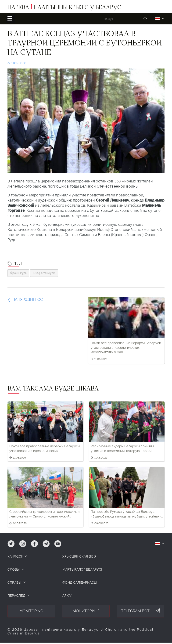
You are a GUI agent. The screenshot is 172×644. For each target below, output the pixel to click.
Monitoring (31, 611)
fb (33, 542)
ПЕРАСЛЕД (16, 596)
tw (10, 542)
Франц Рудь (18, 273)
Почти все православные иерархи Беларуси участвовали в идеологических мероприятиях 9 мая (126, 348)
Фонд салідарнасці (80, 582)
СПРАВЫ (14, 582)
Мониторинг (86, 611)
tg (44, 542)
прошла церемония (43, 181)
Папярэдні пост (29, 300)
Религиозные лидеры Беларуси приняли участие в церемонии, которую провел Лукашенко (122, 449)
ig (21, 542)
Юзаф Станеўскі (44, 273)
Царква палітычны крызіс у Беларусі (65, 8)
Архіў (67, 596)
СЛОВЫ (14, 569)
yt (56, 542)
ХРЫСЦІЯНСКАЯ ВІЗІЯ (79, 556)
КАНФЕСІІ (15, 556)
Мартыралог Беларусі (82, 569)
